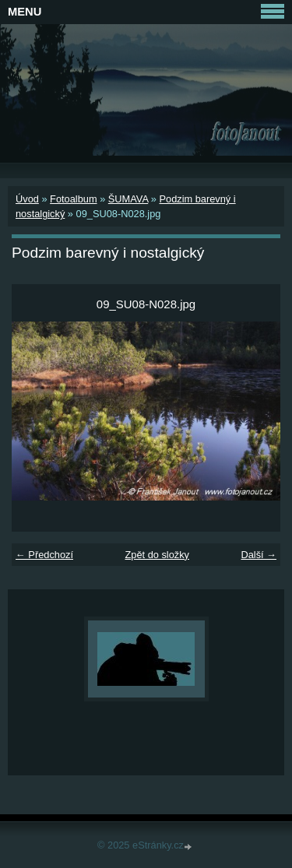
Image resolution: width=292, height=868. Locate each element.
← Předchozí (44, 555)
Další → (259, 555)
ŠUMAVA (128, 199)
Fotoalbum (73, 199)
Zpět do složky (157, 555)
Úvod (27, 199)
